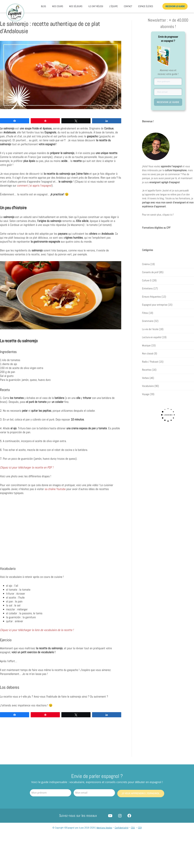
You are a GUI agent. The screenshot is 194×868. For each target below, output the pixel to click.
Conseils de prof (150, 273)
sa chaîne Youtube (55, 489)
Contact (128, 6)
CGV (140, 828)
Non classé (148, 354)
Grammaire (148, 321)
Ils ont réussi (96, 6)
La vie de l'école (150, 329)
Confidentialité (122, 828)
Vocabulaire (148, 386)
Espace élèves (146, 6)
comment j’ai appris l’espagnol (34, 185)
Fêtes (145, 313)
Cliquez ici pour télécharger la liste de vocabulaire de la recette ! (37, 630)
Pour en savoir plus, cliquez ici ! (158, 215)
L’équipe (113, 6)
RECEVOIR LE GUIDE (168, 102)
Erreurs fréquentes (151, 297)
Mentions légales (104, 828)
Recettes (147, 370)
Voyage (146, 394)
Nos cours (58, 6)
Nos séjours (76, 6)
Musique (146, 346)
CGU (133, 828)
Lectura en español (152, 338)
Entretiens (147, 289)
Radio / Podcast (150, 362)
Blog (44, 6)
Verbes (145, 378)
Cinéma (146, 264)
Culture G (147, 281)
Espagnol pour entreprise (155, 305)
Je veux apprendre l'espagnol (141, 793)
